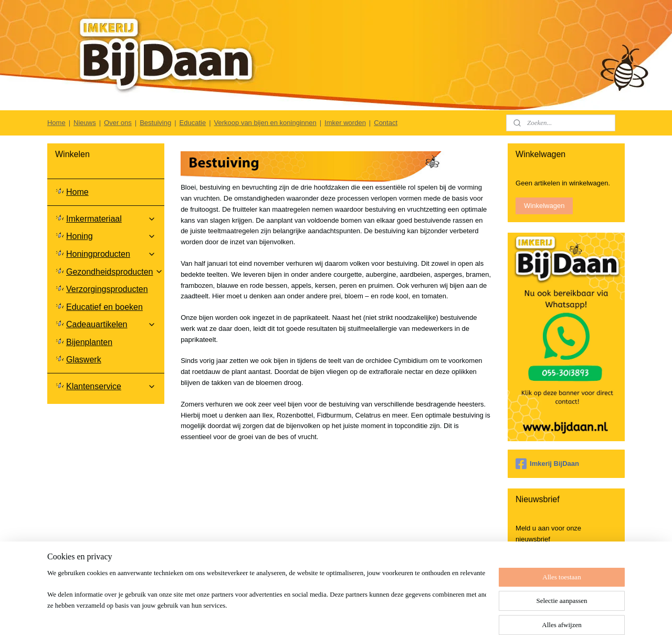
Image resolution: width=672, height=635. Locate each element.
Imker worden (345, 123)
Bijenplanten (89, 342)
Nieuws (85, 123)
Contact (386, 123)
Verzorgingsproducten (107, 289)
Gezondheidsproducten (115, 272)
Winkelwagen (544, 206)
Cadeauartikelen (111, 324)
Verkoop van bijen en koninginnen (265, 123)
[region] (267, 601)
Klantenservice (111, 386)
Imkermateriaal (111, 219)
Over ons (118, 123)
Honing (111, 236)
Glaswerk (84, 360)
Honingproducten (111, 254)
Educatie (193, 123)
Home (56, 123)
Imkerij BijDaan (547, 464)
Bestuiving (155, 123)
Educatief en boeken (104, 307)
